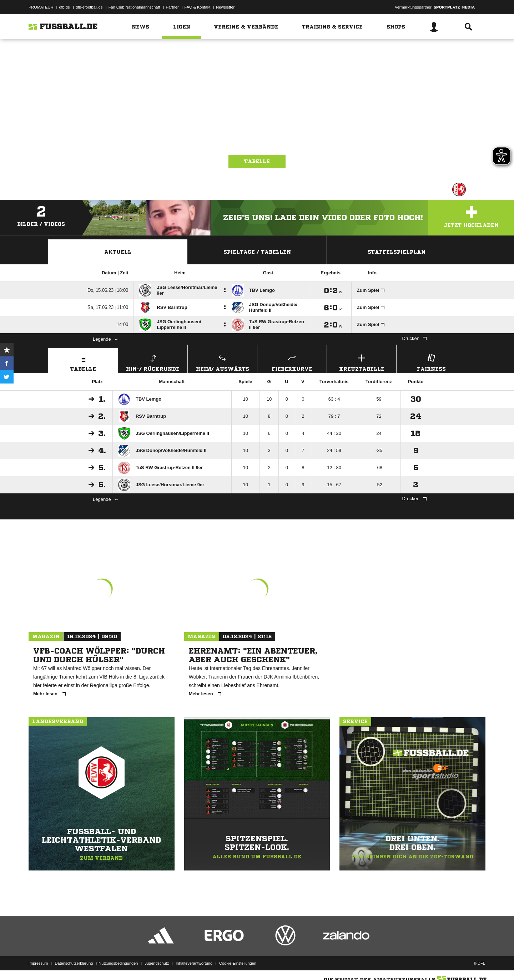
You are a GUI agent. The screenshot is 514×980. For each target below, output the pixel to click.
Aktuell (118, 252)
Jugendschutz (157, 963)
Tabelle (257, 161)
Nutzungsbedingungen (118, 963)
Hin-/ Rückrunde (153, 362)
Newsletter (225, 7)
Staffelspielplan (397, 252)
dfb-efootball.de (89, 7)
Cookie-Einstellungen (238, 963)
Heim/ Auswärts (222, 362)
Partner (172, 7)
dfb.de (64, 7)
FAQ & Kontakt (198, 7)
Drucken (414, 338)
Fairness (431, 362)
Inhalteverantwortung (194, 963)
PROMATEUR (41, 7)
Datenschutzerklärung (74, 963)
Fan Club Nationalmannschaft (134, 7)
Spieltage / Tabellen (257, 252)
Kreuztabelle (362, 362)
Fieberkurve (292, 362)
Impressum (38, 963)
